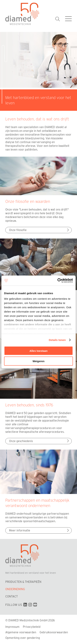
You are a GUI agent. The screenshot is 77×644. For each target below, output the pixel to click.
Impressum (12, 627)
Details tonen (57, 340)
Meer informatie (39, 530)
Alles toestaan (38, 351)
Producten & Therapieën (23, 582)
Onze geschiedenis (39, 441)
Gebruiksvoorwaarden (54, 632)
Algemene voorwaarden (21, 632)
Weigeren (38, 361)
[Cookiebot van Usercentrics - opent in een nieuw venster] (57, 281)
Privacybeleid (32, 627)
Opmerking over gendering (23, 638)
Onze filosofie (39, 230)
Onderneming (15, 589)
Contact (12, 596)
